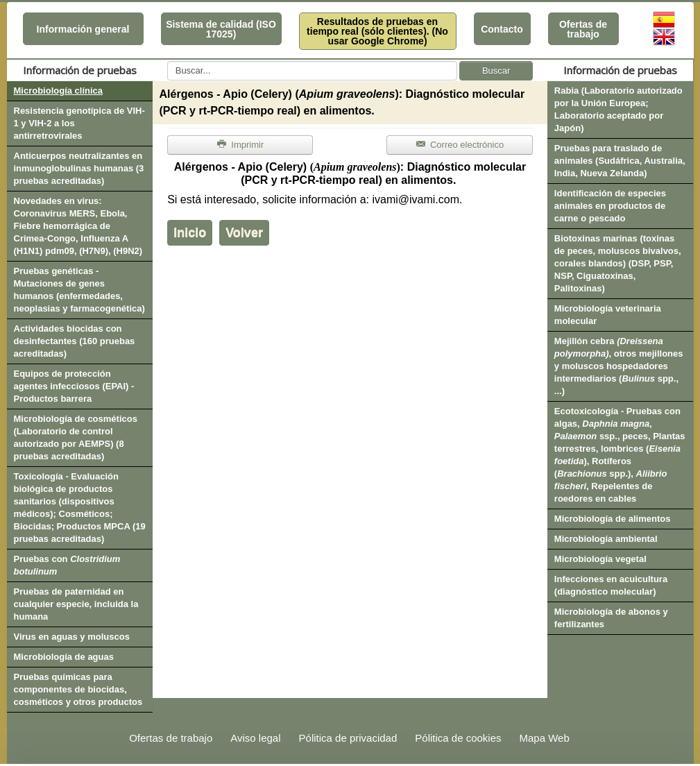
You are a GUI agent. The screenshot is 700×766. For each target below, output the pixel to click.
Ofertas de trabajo (583, 29)
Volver (244, 232)
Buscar (496, 70)
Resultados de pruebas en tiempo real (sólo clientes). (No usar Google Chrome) (377, 31)
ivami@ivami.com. (417, 199)
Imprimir (240, 145)
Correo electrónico (460, 145)
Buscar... (168, 61)
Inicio (190, 232)
